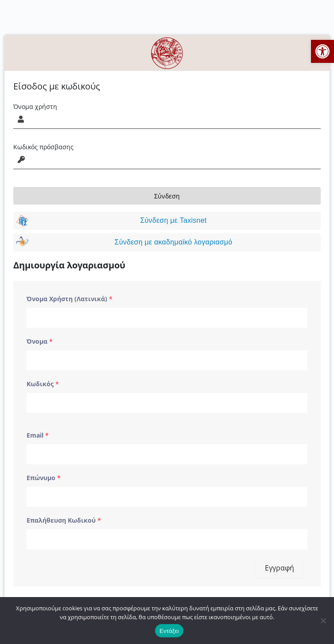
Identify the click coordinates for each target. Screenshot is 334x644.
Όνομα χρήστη (35, 107)
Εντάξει (169, 631)
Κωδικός (43, 384)
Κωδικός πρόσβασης (43, 147)
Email (38, 435)
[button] (322, 51)
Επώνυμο (44, 478)
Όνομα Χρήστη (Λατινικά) (70, 299)
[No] (323, 621)
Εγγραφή (280, 568)
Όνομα (40, 341)
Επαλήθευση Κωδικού (64, 520)
